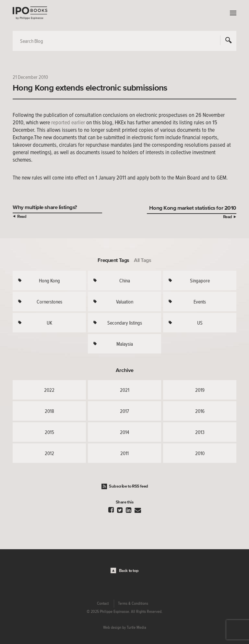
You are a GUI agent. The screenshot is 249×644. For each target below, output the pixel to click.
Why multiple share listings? (45, 207)
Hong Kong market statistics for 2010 (193, 208)
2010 (200, 453)
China (125, 280)
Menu (231, 13)
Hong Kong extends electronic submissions (90, 88)
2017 (124, 411)
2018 (49, 411)
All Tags (143, 260)
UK (49, 323)
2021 (125, 390)
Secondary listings (125, 323)
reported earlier (68, 122)
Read (22, 216)
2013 (200, 432)
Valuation (125, 302)
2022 (49, 390)
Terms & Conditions (133, 603)
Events (200, 302)
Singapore (200, 280)
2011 (124, 453)
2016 (200, 411)
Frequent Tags (113, 260)
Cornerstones (49, 302)
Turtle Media (136, 627)
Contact (103, 603)
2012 (49, 453)
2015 (49, 432)
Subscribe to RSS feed (129, 486)
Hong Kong (49, 280)
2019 (200, 390)
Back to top (129, 570)
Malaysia (125, 344)
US (200, 323)
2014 (124, 432)
